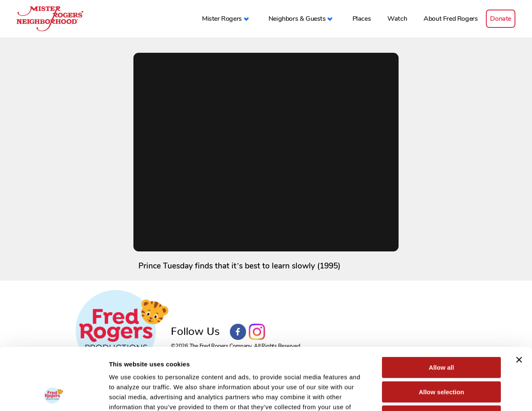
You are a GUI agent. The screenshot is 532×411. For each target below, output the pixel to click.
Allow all (442, 309)
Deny (442, 358)
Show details (436, 395)
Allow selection (441, 334)
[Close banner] (519, 302)
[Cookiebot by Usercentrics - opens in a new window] (54, 395)
